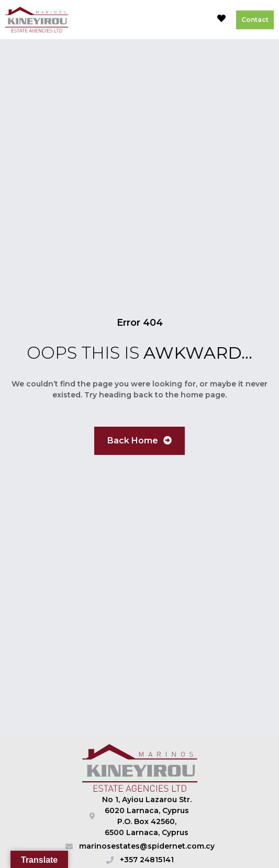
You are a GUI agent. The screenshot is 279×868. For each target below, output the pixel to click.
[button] (197, 20)
